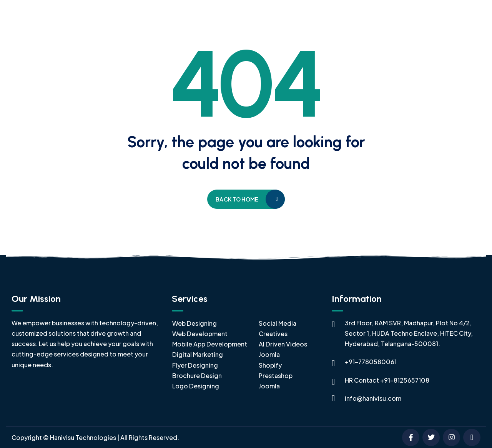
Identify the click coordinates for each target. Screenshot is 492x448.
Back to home (237, 199)
